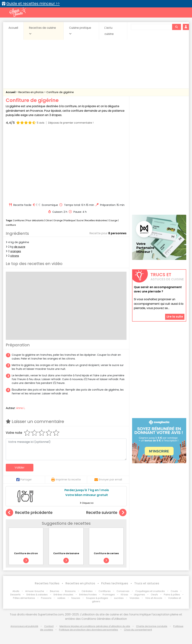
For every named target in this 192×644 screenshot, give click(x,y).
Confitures (19, 220)
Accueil (13, 28)
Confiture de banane (66, 553)
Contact (49, 626)
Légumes (139, 595)
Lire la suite (175, 317)
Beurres (55, 591)
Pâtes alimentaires (24, 598)
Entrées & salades (37, 595)
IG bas (124, 595)
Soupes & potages (97, 598)
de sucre (20, 247)
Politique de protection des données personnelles (89, 630)
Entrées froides (88, 595)
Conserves (123, 591)
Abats (16, 591)
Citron (49, 220)
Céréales (87, 591)
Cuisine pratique (80, 31)
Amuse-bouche (35, 591)
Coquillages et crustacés (150, 591)
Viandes (134, 598)
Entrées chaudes (63, 595)
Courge (113, 220)
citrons (15, 256)
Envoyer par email (108, 480)
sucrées (119, 598)
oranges (16, 251)
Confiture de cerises (106, 553)
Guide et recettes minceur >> (33, 4)
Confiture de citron (26, 553)
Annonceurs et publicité (24, 626)
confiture (11, 225)
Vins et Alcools (154, 598)
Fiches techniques (115, 583)
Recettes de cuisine (42, 31)
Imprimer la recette (66, 480)
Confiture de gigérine (60, 92)
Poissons (46, 598)
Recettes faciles (47, 583)
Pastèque (70, 220)
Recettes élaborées (96, 220)
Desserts (15, 595)
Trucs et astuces (147, 583)
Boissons (70, 591)
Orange (58, 220)
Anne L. (21, 408)
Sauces (76, 598)
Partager (24, 480)
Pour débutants (35, 220)
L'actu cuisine (109, 31)
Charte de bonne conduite (152, 626)
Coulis (174, 591)
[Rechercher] (176, 27)
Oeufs (155, 595)
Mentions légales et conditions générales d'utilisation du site (95, 626)
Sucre (80, 220)
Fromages (109, 595)
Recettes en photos (31, 92)
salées (61, 598)
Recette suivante (106, 513)
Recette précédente (29, 513)
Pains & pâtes (172, 595)
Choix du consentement (138, 630)
